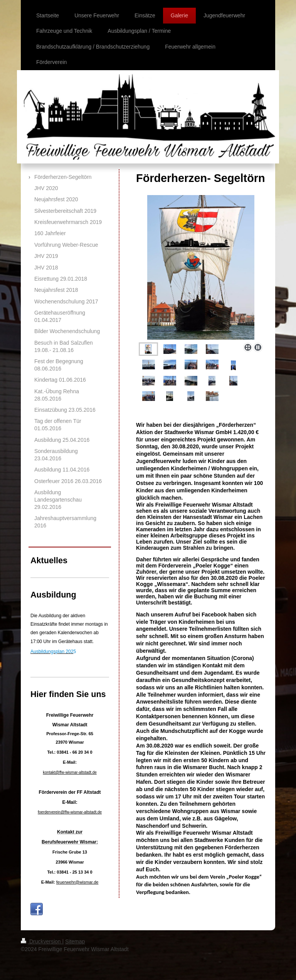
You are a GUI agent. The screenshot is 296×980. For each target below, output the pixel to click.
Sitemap (75, 941)
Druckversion (41, 941)
